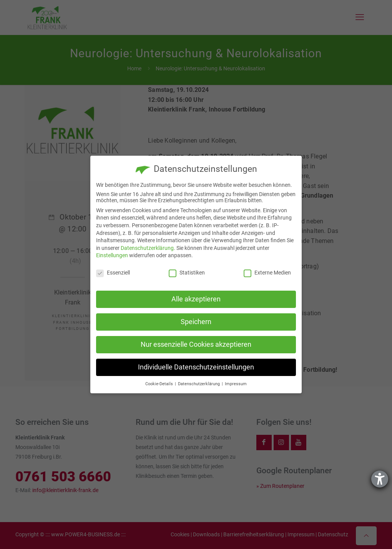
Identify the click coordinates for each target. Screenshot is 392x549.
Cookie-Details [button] (160, 384)
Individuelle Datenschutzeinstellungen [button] (196, 367)
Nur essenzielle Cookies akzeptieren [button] (196, 344)
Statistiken (187, 273)
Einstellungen (112, 255)
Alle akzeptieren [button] (196, 299)
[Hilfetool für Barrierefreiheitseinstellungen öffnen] (380, 479)
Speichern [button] (196, 322)
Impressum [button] (236, 384)
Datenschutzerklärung (147, 248)
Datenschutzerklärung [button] (199, 384)
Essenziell (113, 273)
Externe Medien (267, 273)
